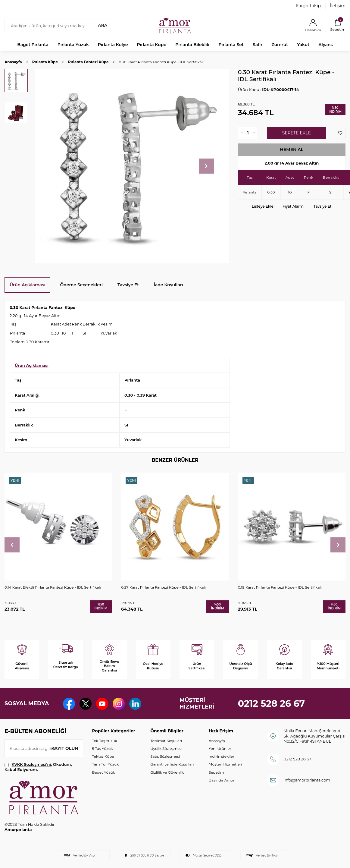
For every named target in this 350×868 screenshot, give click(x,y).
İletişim (338, 6)
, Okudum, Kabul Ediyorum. (38, 767)
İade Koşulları (168, 285)
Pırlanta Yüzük (73, 45)
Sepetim (216, 772)
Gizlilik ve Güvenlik (167, 772)
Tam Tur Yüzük (106, 764)
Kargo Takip (308, 6)
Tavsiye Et (323, 206)
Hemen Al (292, 149)
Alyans (326, 45)
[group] (132, 166)
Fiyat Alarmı (294, 206)
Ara (103, 25)
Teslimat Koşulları (166, 741)
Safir (258, 45)
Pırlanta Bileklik (192, 45)
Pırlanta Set (231, 45)
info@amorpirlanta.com (307, 780)
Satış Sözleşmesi (165, 756)
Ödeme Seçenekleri (81, 285)
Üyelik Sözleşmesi (166, 748)
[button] (206, 166)
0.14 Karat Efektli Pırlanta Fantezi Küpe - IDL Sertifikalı (53, 587)
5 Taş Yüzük (103, 748)
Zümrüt (280, 45)
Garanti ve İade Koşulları (172, 764)
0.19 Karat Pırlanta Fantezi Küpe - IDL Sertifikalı (280, 587)
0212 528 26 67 (272, 704)
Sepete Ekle (297, 133)
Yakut (303, 45)
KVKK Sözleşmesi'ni (31, 764)
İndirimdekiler (222, 756)
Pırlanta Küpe (152, 45)
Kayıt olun (65, 748)
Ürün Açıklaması (27, 285)
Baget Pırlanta (33, 45)
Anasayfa (13, 62)
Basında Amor (222, 780)
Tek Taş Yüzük (105, 741)
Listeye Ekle (263, 206)
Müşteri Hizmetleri (225, 764)
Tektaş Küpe (103, 756)
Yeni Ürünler (220, 748)
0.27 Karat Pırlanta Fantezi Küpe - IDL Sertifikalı (163, 587)
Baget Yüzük (104, 772)
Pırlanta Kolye (113, 45)
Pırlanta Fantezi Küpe (88, 62)
